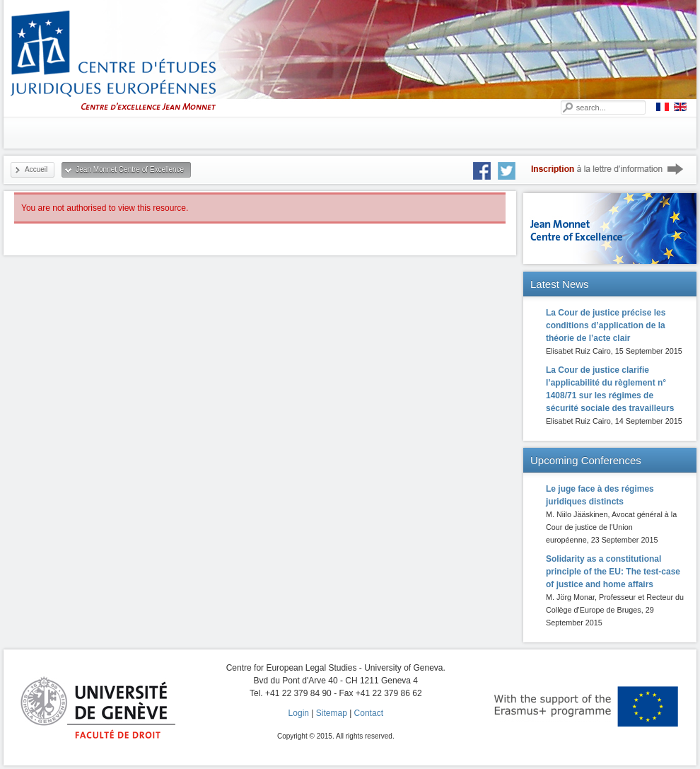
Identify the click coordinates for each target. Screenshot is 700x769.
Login (299, 713)
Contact (369, 713)
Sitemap (332, 713)
